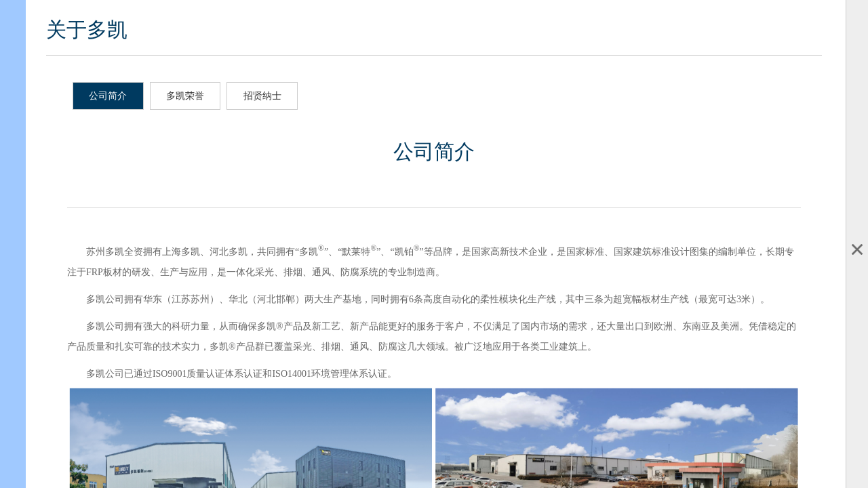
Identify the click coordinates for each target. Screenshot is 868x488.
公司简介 (108, 96)
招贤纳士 (262, 96)
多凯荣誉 (185, 96)
